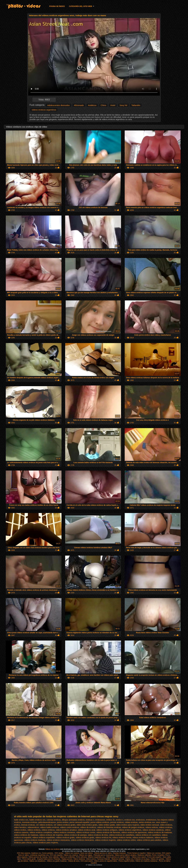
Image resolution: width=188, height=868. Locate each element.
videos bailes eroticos (50, 827)
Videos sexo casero (139, 857)
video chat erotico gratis (87, 825)
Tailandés (136, 105)
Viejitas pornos (67, 859)
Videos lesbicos (79, 859)
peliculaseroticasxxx (47, 822)
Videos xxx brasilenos (38, 861)
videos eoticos (152, 827)
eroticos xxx (130, 820)
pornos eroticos (117, 822)
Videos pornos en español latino (118, 857)
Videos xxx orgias (86, 855)
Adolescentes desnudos (58, 105)
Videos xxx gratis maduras (57, 861)
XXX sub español (56, 855)
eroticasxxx (100, 820)
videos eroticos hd (103, 837)
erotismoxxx (151, 820)
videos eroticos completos (41, 832)
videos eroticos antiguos (107, 830)
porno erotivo (63, 822)
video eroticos (166, 825)
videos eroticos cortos (86, 832)
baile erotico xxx (21, 820)
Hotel (113, 105)
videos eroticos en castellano (122, 835)
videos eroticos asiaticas (153, 830)
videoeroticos (33, 827)
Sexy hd (123, 105)
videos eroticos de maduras (160, 832)
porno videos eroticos (100, 822)
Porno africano (81, 857)
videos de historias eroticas (109, 827)
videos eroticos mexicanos (58, 840)
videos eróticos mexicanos (82, 840)
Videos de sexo (74, 861)
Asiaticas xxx (36, 853)
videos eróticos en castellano (148, 835)
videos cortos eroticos (70, 827)
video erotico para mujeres (128, 825)
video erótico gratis (107, 825)
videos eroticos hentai (122, 837)
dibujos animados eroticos (73, 820)
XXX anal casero (87, 861)
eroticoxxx (140, 820)
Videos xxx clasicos (71, 855)
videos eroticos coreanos (64, 832)
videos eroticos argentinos (44, 110)
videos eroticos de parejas (75, 835)
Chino (103, 105)
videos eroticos (34, 830)
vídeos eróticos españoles (44, 837)
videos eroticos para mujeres (45, 843)
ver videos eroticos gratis (65, 825)
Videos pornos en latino (103, 853)
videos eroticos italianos (143, 837)
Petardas (57, 859)
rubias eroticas (131, 822)
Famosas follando (104, 859)
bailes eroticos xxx (37, 820)
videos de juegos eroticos (133, 827)
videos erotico (20, 830)
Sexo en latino (23, 855)
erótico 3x (111, 820)
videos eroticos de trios (98, 835)
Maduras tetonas (118, 859)
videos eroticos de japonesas (134, 832)
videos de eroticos (88, 827)
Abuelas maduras (120, 853)
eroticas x (90, 820)
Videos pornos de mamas (38, 857)
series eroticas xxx (147, 822)
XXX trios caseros (24, 853)
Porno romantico (158, 855)
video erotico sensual (150, 825)
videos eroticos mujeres (105, 840)
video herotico (20, 827)
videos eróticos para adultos (149, 840)
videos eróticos (48, 830)
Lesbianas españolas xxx (39, 855)
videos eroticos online (126, 840)
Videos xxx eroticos (14, 5)
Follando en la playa (142, 859)
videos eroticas (166, 827)
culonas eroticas (54, 820)
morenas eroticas (30, 822)
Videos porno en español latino (106, 861)
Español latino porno (45, 859)
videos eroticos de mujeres (51, 835)
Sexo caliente (53, 857)
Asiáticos (92, 105)
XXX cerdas (59, 853)
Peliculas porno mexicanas (104, 855)
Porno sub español (154, 857)
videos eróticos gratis (85, 837)
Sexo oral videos (87, 853)
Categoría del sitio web (80, 6)
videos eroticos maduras (35, 840)
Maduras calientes (144, 855)
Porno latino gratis (29, 859)
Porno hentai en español (136, 853)
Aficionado (79, 105)
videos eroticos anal (86, 830)
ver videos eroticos (44, 825)
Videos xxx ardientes (67, 857)
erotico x (120, 820)
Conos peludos (48, 853)
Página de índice (57, 6)
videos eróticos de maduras (26, 835)
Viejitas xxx (129, 859)
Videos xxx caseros (72, 853)
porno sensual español (79, 822)
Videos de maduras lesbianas (147, 861)
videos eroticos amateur (66, 830)
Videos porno (91, 859)
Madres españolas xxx (97, 857)
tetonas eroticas (28, 825)
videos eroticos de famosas (108, 832)
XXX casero (166, 853)
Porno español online (126, 861)
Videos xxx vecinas (154, 853)
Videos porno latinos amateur (126, 855)
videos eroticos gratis (65, 837)
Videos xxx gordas (158, 859)
